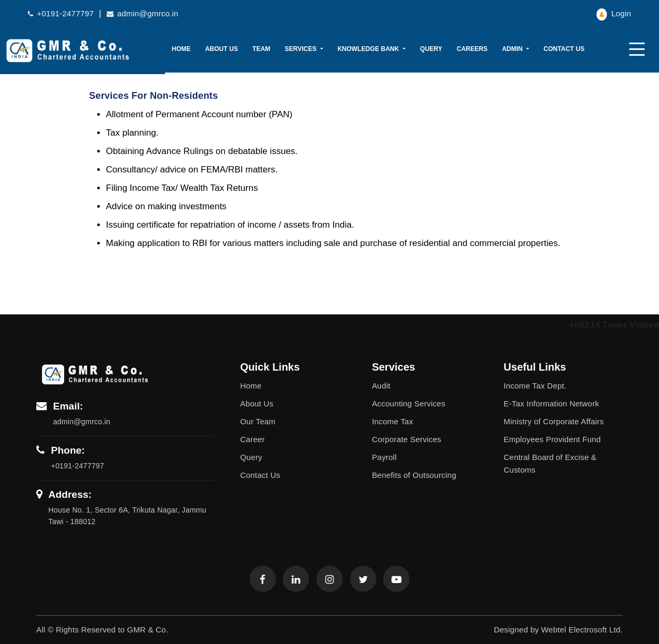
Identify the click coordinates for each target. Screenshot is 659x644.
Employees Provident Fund (552, 439)
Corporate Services (407, 439)
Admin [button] (513, 49)
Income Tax (393, 421)
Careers (472, 49)
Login (614, 13)
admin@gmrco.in (143, 13)
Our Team (258, 421)
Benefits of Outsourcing (414, 475)
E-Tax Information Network (551, 403)
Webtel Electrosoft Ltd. (582, 630)
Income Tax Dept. (535, 386)
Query (431, 49)
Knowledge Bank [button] (369, 49)
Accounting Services (409, 403)
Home (181, 49)
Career (253, 439)
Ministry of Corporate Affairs (554, 421)
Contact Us (564, 49)
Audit (381, 386)
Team (261, 49)
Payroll (384, 457)
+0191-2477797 (61, 13)
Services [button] (302, 49)
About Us (222, 49)
